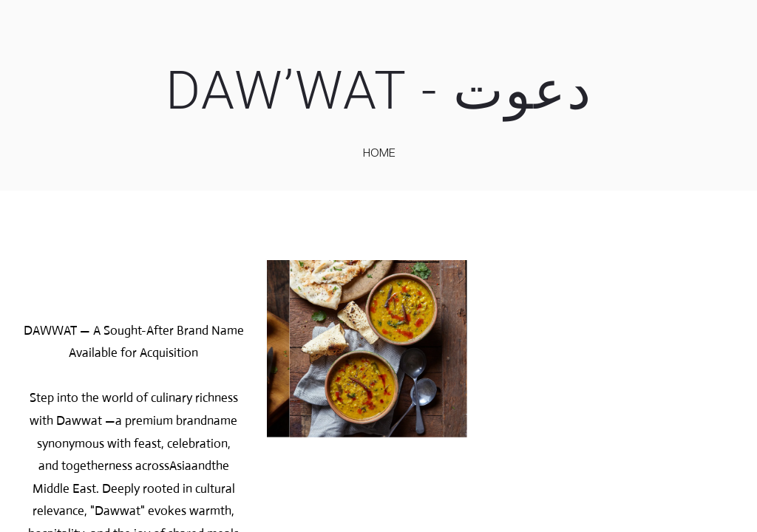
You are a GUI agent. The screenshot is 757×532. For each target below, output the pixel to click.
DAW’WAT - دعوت (379, 91)
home (379, 152)
